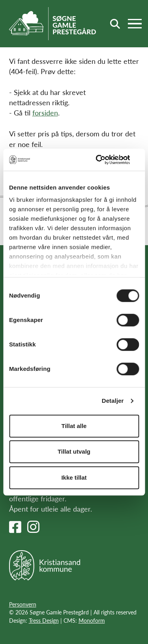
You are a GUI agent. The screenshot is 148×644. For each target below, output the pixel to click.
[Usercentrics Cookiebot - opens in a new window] (105, 160)
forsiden (45, 113)
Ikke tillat (74, 477)
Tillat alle (74, 426)
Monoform (92, 620)
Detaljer (113, 401)
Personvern (23, 604)
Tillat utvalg (74, 451)
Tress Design (44, 620)
